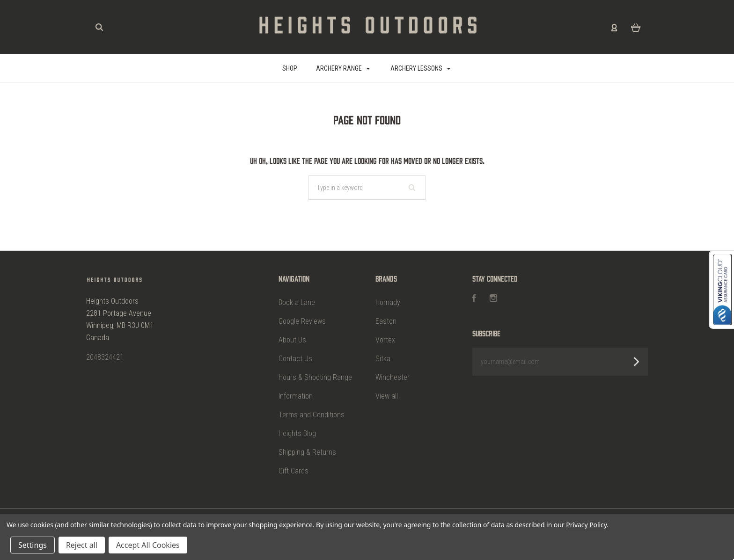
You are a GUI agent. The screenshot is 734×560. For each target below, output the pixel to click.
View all (387, 396)
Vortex (385, 340)
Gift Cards (294, 471)
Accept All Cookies (148, 545)
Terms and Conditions (312, 415)
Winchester (393, 377)
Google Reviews (302, 321)
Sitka (383, 359)
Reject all (82, 545)
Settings (33, 545)
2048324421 (105, 357)
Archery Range (343, 68)
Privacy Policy (586, 525)
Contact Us (295, 359)
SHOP (290, 68)
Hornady (388, 302)
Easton (386, 321)
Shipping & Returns (307, 452)
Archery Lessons (421, 68)
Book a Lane (297, 302)
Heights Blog (297, 433)
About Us (292, 340)
